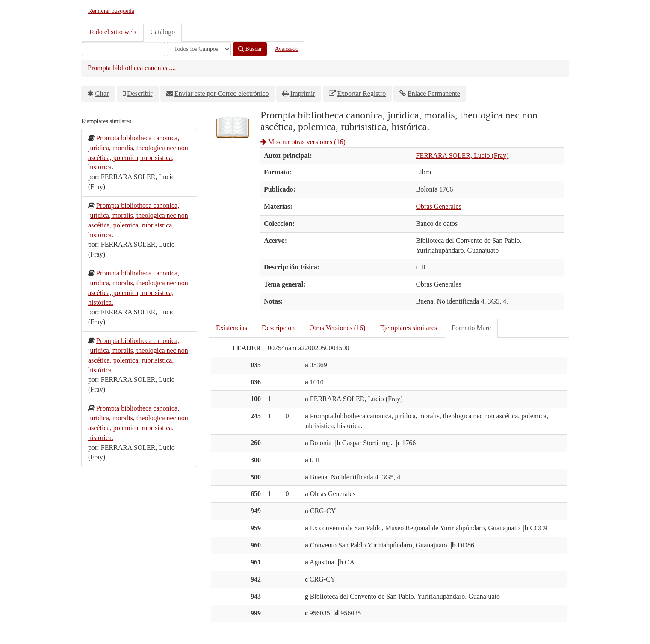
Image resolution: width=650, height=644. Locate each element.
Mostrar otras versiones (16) (303, 142)
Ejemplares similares (408, 328)
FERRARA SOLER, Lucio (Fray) (462, 155)
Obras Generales (439, 206)
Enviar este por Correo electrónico (222, 93)
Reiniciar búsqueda (111, 11)
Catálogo (162, 32)
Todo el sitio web (112, 32)
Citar (102, 93)
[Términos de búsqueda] (123, 49)
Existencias (232, 328)
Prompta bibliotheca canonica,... (132, 68)
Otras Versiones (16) (337, 328)
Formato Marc (471, 328)
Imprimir (303, 93)
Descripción (278, 328)
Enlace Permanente (434, 93)
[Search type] (199, 49)
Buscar (250, 49)
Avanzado (287, 49)
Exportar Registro (361, 93)
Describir (140, 93)
